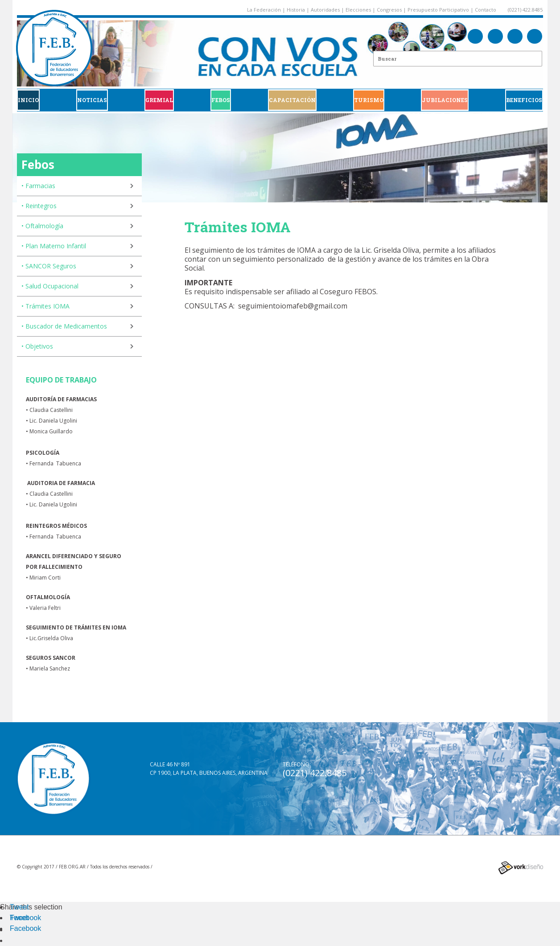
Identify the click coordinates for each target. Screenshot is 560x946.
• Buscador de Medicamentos (64, 326)
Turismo (369, 100)
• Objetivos (37, 346)
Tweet (19, 907)
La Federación (264, 10)
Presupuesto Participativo (438, 10)
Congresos (389, 10)
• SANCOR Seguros (49, 266)
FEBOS (221, 100)
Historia (296, 10)
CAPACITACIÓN (292, 100)
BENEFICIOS (524, 100)
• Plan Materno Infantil (54, 246)
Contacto (486, 10)
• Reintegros (39, 206)
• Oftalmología (42, 226)
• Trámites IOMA (45, 306)
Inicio (28, 100)
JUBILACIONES (445, 100)
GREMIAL (159, 100)
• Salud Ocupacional (50, 286)
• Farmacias (38, 186)
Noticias (92, 100)
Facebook (25, 918)
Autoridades (325, 10)
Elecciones (358, 10)
